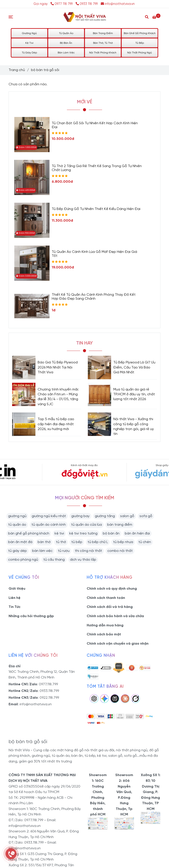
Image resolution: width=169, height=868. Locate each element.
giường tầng (105, 516)
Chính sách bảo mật (104, 634)
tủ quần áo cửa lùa (86, 525)
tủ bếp (77, 542)
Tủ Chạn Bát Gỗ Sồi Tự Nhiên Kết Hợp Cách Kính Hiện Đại (95, 125)
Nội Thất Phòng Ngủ (140, 53)
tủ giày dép (17, 551)
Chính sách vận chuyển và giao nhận (118, 644)
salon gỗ (127, 516)
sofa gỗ (146, 516)
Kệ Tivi (29, 43)
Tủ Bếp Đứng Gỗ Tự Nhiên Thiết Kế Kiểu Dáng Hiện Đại (96, 209)
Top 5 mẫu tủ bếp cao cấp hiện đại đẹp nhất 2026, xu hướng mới (56, 424)
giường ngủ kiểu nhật (49, 516)
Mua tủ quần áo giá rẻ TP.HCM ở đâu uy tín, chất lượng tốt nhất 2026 (134, 394)
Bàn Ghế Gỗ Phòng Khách (140, 33)
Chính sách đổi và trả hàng (110, 607)
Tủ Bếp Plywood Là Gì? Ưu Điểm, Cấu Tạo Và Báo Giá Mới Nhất (134, 367)
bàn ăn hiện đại (137, 533)
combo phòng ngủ (23, 560)
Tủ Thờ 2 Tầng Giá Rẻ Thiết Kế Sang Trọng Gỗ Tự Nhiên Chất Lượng (97, 168)
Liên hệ (15, 598)
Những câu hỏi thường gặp (31, 616)
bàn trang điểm (120, 525)
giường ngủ (17, 516)
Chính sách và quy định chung (112, 589)
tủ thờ (61, 542)
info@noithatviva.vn (118, 4)
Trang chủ (17, 70)
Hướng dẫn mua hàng (105, 625)
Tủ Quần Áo (66, 33)
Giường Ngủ (29, 33)
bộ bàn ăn (111, 533)
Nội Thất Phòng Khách (103, 53)
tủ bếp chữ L (98, 542)
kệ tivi (59, 533)
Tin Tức (15, 607)
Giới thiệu (17, 589)
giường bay (80, 516)
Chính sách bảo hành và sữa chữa (115, 616)
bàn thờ (44, 542)
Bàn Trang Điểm (103, 33)
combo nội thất (120, 551)
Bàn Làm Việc (66, 53)
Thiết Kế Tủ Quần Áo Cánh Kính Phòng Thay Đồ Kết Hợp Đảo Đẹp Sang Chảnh (94, 297)
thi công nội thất (88, 551)
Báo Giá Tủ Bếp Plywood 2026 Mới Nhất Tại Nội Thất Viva (58, 367)
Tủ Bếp (140, 43)
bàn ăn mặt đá (20, 542)
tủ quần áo (17, 525)
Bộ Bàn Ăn (66, 43)
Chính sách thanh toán (106, 598)
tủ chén (145, 542)
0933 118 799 (87, 4)
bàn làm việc (42, 551)
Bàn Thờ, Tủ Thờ (103, 43)
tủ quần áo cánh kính (49, 525)
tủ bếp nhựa (123, 542)
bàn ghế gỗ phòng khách (29, 533)
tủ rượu (64, 551)
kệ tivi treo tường (83, 533)
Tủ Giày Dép (29, 53)
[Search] (147, 17)
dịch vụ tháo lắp (83, 560)
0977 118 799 (62, 4)
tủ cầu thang (54, 560)
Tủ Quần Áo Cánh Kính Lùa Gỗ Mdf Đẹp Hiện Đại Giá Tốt (94, 254)
